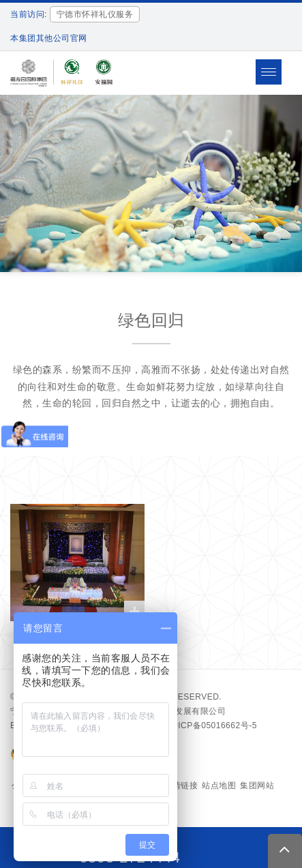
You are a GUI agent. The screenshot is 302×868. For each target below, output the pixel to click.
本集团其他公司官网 (49, 38)
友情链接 (181, 785)
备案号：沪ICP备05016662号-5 (196, 725)
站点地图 (219, 785)
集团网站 (257, 785)
